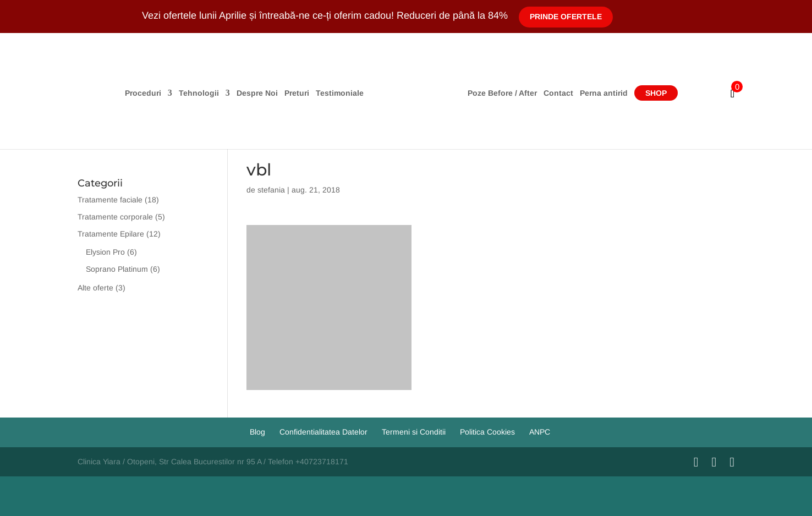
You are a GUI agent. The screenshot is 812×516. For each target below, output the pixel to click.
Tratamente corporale (115, 217)
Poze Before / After (502, 93)
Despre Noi (257, 93)
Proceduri (143, 93)
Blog (257, 432)
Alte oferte (95, 288)
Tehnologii (199, 93)
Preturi (297, 93)
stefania (271, 190)
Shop (656, 93)
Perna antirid (604, 93)
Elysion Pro (105, 252)
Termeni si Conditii (414, 432)
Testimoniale (340, 93)
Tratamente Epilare (111, 234)
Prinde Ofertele (566, 17)
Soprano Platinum (117, 269)
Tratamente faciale (110, 200)
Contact (558, 93)
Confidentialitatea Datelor (323, 432)
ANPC (540, 432)
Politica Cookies (487, 432)
